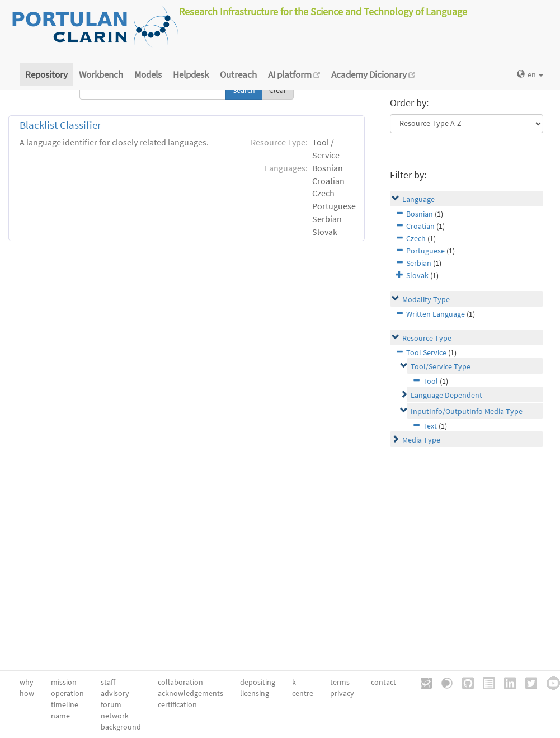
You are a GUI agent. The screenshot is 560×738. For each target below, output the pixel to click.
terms (340, 682)
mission (64, 682)
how (27, 693)
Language (418, 199)
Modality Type (426, 299)
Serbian (419, 263)
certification (177, 704)
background (121, 727)
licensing (255, 693)
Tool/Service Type (441, 366)
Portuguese (425, 251)
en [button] (530, 74)
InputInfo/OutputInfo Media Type (467, 411)
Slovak (417, 275)
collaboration (180, 682)
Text (430, 426)
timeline (65, 704)
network (115, 716)
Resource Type (427, 338)
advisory (115, 693)
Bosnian (420, 214)
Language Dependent (446, 395)
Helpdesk (191, 74)
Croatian (420, 226)
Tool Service (426, 352)
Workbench (101, 74)
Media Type (421, 440)
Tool (430, 381)
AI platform (294, 74)
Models (148, 74)
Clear (278, 90)
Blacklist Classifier (60, 125)
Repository (46, 74)
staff (108, 682)
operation (67, 693)
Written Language (436, 314)
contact (383, 682)
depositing (258, 682)
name (60, 716)
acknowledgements (190, 693)
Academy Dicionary (373, 74)
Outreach (238, 74)
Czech (416, 238)
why (27, 682)
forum (111, 704)
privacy (342, 693)
